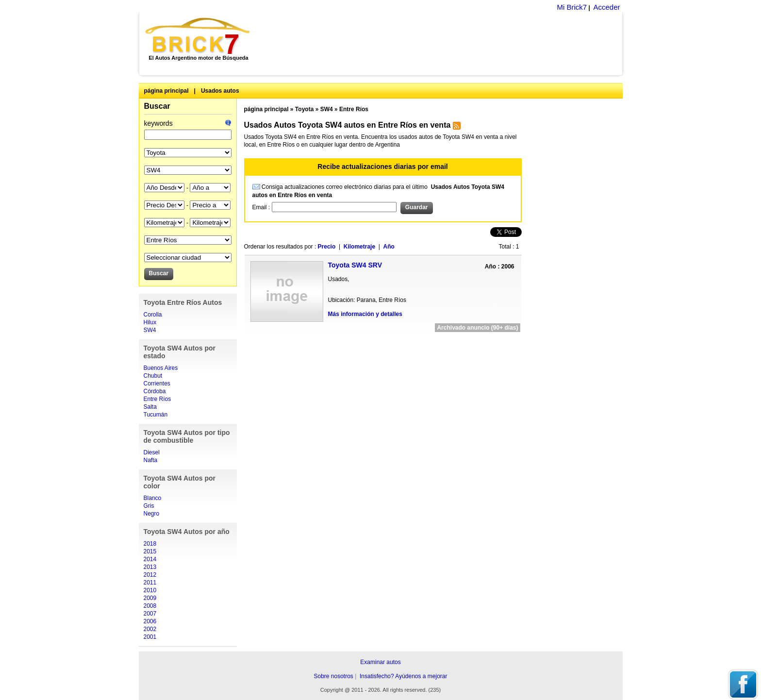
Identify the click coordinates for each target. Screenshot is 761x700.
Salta (150, 407)
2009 (150, 598)
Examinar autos (380, 662)
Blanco (153, 498)
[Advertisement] (441, 44)
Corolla (153, 315)
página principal (166, 91)
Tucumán (156, 415)
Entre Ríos (157, 399)
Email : (262, 207)
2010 (150, 590)
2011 (150, 583)
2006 (150, 621)
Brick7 (198, 36)
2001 (150, 637)
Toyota (304, 109)
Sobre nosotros (333, 676)
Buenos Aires (161, 368)
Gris (149, 506)
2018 (150, 544)
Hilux (150, 322)
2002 (150, 629)
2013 (150, 567)
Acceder (606, 7)
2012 (150, 575)
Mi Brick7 (572, 7)
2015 (150, 551)
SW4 (150, 330)
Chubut (153, 376)
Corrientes (157, 383)
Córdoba (155, 391)
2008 (150, 606)
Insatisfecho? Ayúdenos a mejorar (404, 676)
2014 (150, 559)
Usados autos (220, 91)
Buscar (157, 106)
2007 (150, 614)
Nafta (151, 460)
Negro (152, 514)
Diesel (152, 452)
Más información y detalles (365, 314)
